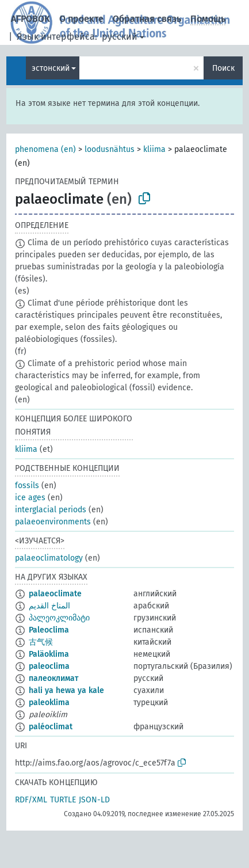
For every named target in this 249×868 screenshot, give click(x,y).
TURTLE (63, 800)
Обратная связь (147, 19)
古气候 (41, 642)
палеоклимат (53, 678)
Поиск (223, 68)
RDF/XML (31, 800)
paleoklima (49, 703)
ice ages (30, 498)
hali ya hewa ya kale (66, 690)
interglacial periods (51, 510)
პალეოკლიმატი (59, 618)
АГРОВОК (30, 19)
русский (120, 37)
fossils (27, 486)
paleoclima (49, 666)
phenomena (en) (45, 149)
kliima (154, 149)
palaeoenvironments (53, 522)
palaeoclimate (55, 594)
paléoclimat (51, 727)
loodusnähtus (110, 149)
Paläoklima (49, 654)
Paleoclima (49, 630)
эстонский (51, 68)
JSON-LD (94, 800)
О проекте (81, 19)
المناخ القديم (49, 606)
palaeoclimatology (49, 558)
